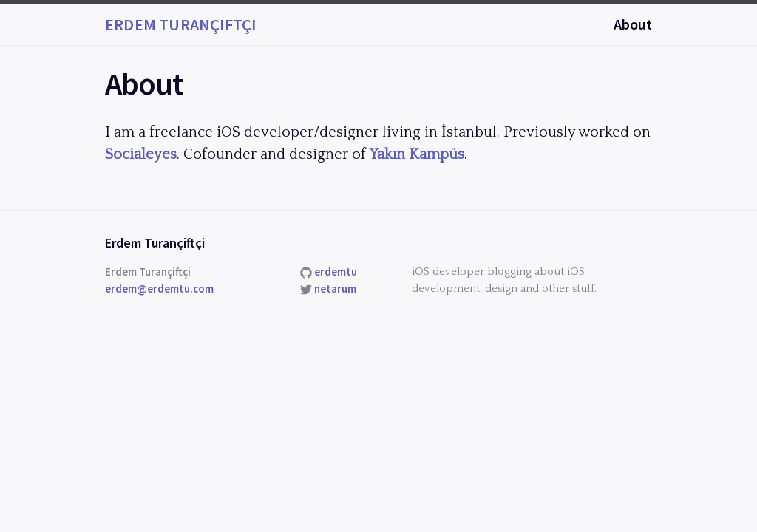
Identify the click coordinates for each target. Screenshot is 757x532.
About (633, 24)
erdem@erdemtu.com (159, 289)
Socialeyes (141, 154)
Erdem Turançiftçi (180, 24)
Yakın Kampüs (417, 154)
